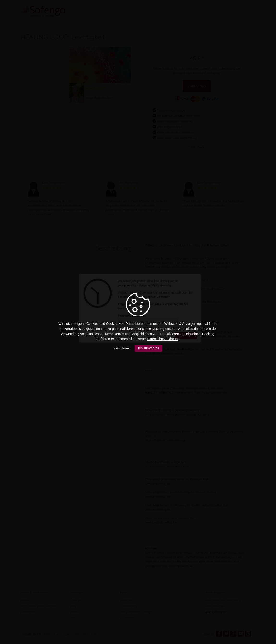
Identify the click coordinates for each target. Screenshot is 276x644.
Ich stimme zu (149, 348)
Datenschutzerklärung (163, 339)
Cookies (93, 334)
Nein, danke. (122, 348)
